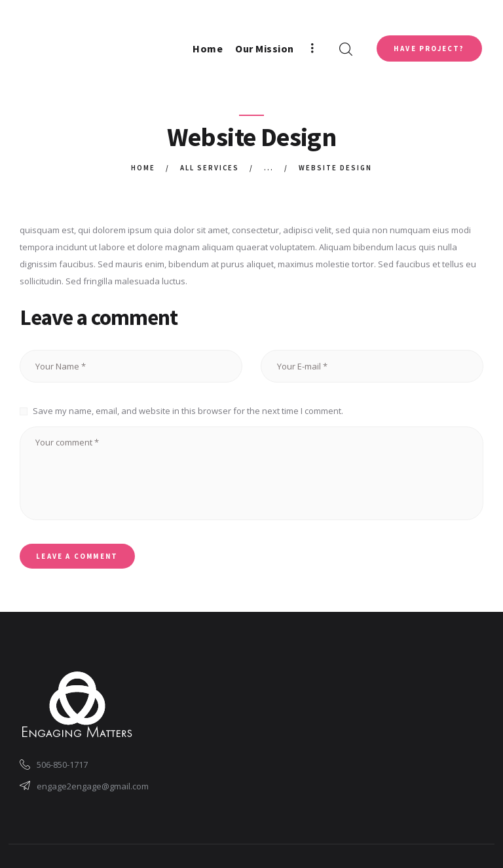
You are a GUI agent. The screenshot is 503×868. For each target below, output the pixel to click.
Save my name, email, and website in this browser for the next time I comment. (188, 411)
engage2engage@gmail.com (93, 786)
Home (143, 168)
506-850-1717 (62, 765)
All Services (210, 168)
